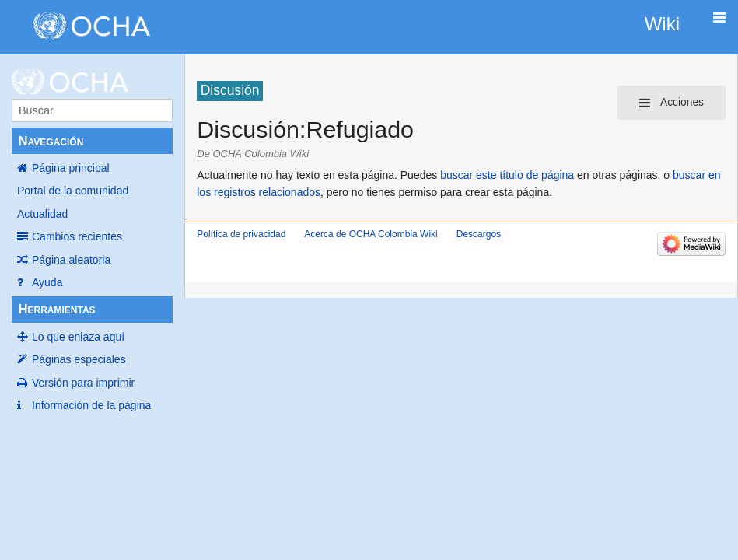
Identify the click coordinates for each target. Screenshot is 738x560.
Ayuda (47, 282)
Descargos (479, 234)
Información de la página (91, 405)
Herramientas (56, 309)
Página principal (71, 168)
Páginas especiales (79, 359)
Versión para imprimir (83, 383)
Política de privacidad (241, 234)
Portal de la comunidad (73, 191)
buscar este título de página (507, 175)
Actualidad (42, 214)
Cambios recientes (77, 236)
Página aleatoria (71, 260)
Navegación (51, 141)
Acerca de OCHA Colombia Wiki (371, 234)
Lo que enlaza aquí (78, 337)
